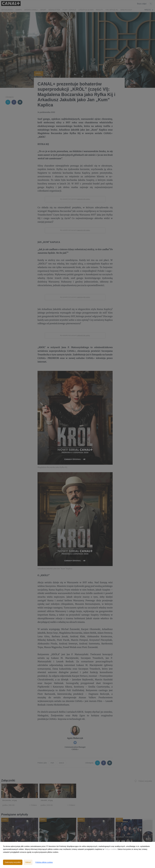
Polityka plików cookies (44, 862)
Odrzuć (28, 862)
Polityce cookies (111, 849)
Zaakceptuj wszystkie (13, 862)
